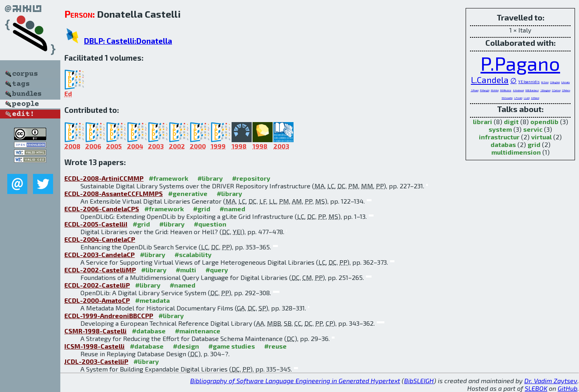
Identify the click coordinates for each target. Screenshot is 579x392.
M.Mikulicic (506, 90)
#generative (188, 193)
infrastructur (499, 137)
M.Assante (507, 98)
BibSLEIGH (419, 381)
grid (534, 144)
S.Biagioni (545, 90)
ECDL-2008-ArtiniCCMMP (104, 178)
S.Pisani (475, 90)
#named (232, 209)
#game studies (232, 346)
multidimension (516, 152)
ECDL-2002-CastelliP (97, 285)
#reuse (275, 346)
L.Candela (490, 80)
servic (533, 129)
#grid (202, 209)
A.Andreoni (518, 90)
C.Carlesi (556, 90)
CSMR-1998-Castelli (95, 331)
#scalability (193, 254)
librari (482, 121)
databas (503, 144)
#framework (168, 178)
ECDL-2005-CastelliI (96, 224)
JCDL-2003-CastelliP (96, 361)
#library (210, 178)
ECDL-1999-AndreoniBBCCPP (109, 315)
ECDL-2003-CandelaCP (100, 254)
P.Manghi (485, 90)
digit (511, 121)
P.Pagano (520, 63)
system (500, 129)
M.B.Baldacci (532, 90)
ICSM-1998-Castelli (94, 346)
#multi (186, 270)
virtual (541, 137)
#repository (251, 178)
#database (149, 331)
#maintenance (198, 331)
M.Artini (495, 90)
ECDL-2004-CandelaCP (100, 239)
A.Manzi (535, 98)
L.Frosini (518, 98)
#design (186, 346)
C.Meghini (555, 82)
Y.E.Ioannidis (529, 82)
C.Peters (566, 90)
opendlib (544, 121)
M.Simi (545, 82)
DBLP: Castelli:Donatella (128, 41)
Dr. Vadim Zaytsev (551, 381)
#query (217, 270)
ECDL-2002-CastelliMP (100, 270)
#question (210, 224)
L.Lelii (527, 98)
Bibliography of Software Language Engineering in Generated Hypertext (295, 381)
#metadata (152, 300)
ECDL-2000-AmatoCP (97, 300)
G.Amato (566, 82)
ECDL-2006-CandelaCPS (102, 209)
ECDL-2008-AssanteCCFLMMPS (114, 193)
